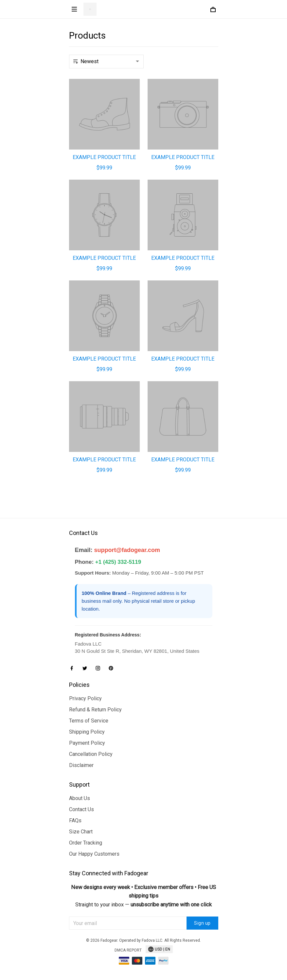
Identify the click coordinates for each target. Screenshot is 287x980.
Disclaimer (81, 765)
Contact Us (81, 809)
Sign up (202, 923)
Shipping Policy (87, 732)
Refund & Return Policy (95, 710)
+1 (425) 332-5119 (118, 562)
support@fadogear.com (127, 550)
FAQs (75, 820)
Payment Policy (87, 743)
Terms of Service (89, 721)
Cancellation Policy (91, 754)
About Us (80, 798)
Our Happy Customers (94, 854)
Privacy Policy (85, 698)
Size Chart (81, 832)
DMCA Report (128, 950)
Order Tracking (86, 843)
